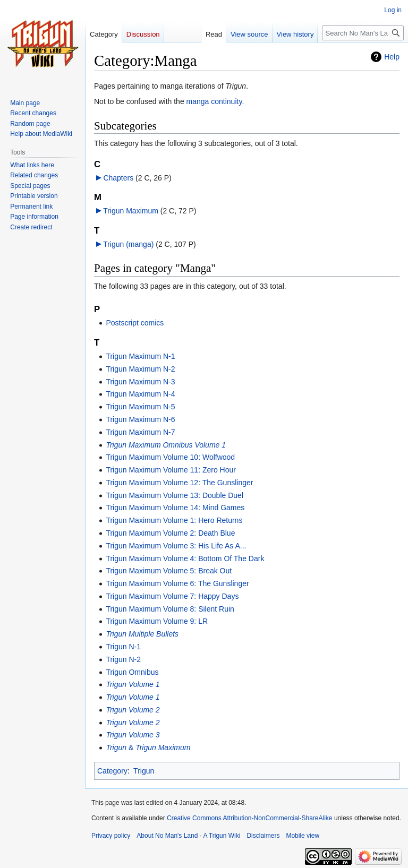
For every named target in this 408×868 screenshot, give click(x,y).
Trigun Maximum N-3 (140, 382)
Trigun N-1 (123, 647)
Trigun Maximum (131, 211)
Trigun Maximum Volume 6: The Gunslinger (177, 583)
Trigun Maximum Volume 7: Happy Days (172, 596)
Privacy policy (111, 836)
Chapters (118, 178)
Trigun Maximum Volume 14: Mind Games (175, 508)
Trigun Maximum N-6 (140, 419)
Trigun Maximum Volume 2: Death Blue (170, 533)
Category (112, 771)
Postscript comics (135, 323)
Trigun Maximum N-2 (140, 369)
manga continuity (214, 101)
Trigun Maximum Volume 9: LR (157, 621)
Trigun (144, 771)
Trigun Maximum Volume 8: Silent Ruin (170, 609)
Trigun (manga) (128, 244)
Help (392, 57)
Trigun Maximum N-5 (140, 407)
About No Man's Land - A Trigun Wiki (188, 836)
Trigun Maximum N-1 (140, 356)
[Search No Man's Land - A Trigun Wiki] (363, 33)
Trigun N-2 (123, 659)
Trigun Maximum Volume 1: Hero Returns (174, 520)
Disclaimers (263, 836)
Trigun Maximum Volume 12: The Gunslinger (179, 483)
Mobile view (303, 836)
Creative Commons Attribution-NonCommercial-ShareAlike (249, 818)
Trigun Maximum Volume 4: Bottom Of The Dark (185, 558)
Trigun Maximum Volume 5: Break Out (169, 571)
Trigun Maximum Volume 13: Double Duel (175, 495)
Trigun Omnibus (132, 672)
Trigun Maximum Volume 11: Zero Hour (171, 470)
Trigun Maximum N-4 (140, 394)
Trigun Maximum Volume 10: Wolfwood (170, 457)
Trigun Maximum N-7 (140, 432)
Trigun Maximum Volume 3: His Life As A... (176, 546)
